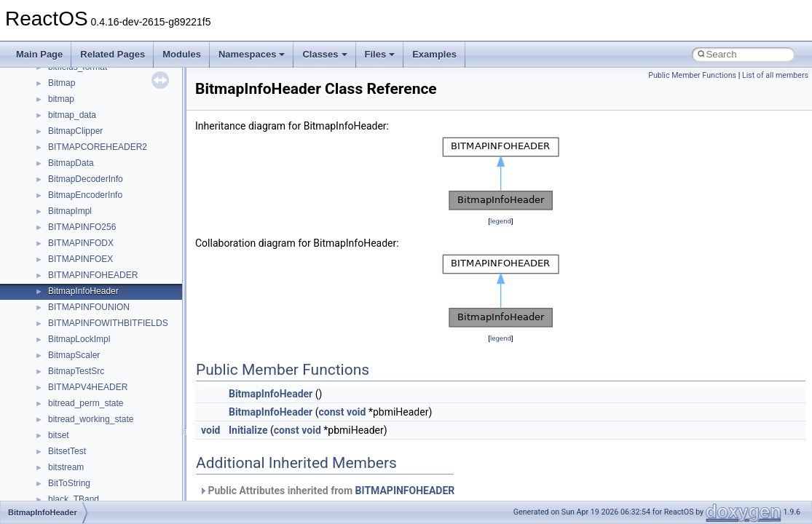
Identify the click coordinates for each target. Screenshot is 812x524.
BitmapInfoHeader (271, 394)
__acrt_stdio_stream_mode (101, 78)
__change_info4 (79, 398)
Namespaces (252, 54)
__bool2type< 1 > (82, 254)
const (331, 412)
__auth (62, 158)
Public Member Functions (692, 75)
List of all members (775, 75)
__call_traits (71, 350)
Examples (434, 54)
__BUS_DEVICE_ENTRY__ (103, 302)
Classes (324, 54)
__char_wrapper (80, 430)
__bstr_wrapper (78, 286)
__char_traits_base (85, 414)
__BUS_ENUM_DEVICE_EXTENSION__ (129, 318)
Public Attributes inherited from (327, 491)
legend (501, 221)
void (356, 412)
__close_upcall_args (88, 462)
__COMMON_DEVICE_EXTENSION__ (125, 478)
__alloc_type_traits (84, 110)
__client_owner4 (80, 446)
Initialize (248, 430)
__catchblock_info (83, 366)
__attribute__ (74, 142)
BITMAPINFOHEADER (405, 491)
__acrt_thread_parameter (97, 94)
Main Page (39, 54)
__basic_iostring (80, 174)
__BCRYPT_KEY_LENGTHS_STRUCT (125, 190)
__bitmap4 (68, 206)
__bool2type (72, 222)
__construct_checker (88, 494)
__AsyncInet (72, 126)
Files (380, 54)
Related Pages (113, 54)
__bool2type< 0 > (82, 238)
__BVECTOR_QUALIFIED (99, 334)
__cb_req (66, 382)
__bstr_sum (71, 270)
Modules (182, 54)
